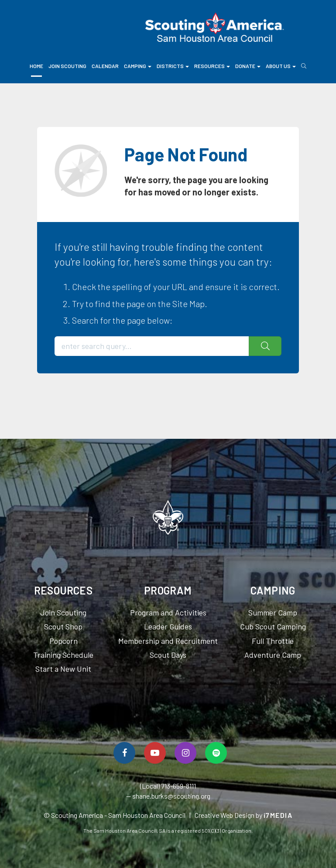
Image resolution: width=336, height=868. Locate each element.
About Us (281, 66)
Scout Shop (63, 626)
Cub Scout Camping (273, 626)
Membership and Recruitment (168, 641)
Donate (248, 66)
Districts (173, 66)
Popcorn (63, 641)
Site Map (189, 304)
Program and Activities (168, 612)
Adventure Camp (273, 655)
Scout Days (168, 655)
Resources (212, 66)
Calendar (105, 66)
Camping (138, 66)
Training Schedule (63, 655)
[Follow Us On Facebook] (124, 753)
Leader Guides (168, 626)
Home (36, 66)
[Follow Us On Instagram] (185, 753)
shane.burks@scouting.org (171, 796)
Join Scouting (67, 66)
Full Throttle (273, 641)
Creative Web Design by (244, 815)
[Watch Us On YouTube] (155, 753)
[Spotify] (216, 753)
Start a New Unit (63, 669)
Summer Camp (273, 612)
